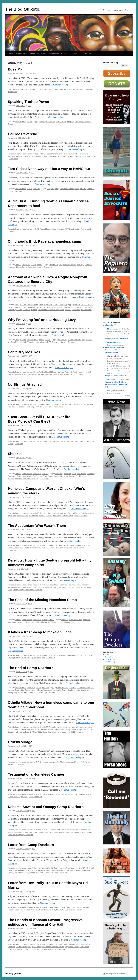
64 (106, 387)
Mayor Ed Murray (55, 307)
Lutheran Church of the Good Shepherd (22, 690)
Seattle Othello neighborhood (18, 732)
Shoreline (49, 516)
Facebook (69, 372)
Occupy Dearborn (68, 690)
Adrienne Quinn (58, 154)
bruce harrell (60, 727)
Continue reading (62, 85)
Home (11, 53)
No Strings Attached (25, 384)
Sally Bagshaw (32, 407)
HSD (20, 307)
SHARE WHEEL (14, 797)
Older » (128, 396)
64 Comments (86, 310)
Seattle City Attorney (35, 476)
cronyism (52, 794)
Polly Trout (35, 910)
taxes (63, 342)
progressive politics (72, 947)
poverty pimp (13, 693)
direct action (68, 441)
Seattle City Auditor (15, 310)
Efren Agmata (13, 307)
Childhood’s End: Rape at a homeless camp (45, 241)
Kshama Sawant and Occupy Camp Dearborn (46, 807)
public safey (12, 516)
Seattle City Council (82, 122)
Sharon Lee (76, 310)
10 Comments (69, 622)
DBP (34, 73)
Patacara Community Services (19, 910)
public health (37, 658)
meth (82, 513)
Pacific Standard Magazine (70, 189)
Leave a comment (15, 191)
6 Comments (38, 590)
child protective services (67, 265)
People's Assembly (66, 832)
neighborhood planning (62, 730)
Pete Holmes (77, 307)
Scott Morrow (73, 89)
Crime (17, 305)
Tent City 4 (91, 156)
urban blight (56, 732)
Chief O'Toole (84, 868)
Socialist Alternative (47, 949)
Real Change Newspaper (17, 407)
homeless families (20, 730)
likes (10, 375)
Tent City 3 (90, 89)
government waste (75, 340)
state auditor (76, 229)
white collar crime (79, 548)
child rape (80, 265)
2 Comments (13, 92)
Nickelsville (26, 265)
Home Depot (82, 372)
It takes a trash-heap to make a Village (40, 632)
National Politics (55, 53)
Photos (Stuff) (47, 655)
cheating (61, 372)
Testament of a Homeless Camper (36, 774)
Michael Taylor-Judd (45, 690)
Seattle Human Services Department (51, 310)
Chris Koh (65, 620)
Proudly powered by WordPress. (116, 974)
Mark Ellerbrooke (50, 156)
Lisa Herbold (37, 947)
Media (32, 53)
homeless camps (14, 587)
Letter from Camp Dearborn (31, 845)
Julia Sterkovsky (31, 832)
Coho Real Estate (76, 620)
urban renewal (67, 732)
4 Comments (78, 375)
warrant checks (68, 516)
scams (61, 375)
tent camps (57, 516)
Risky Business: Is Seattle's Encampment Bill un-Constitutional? (114, 350)
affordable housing (68, 944)
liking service (17, 375)
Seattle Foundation (50, 476)
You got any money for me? (115, 376)
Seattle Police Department (32, 267)
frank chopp (86, 585)
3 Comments (58, 407)
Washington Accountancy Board (27, 479)
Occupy (11, 873)
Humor (36, 372)
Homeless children (15, 267)
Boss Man (16, 69)
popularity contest (51, 375)
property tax (32, 622)
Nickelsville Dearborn (81, 907)
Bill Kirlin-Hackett (70, 154)
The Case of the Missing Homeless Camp (42, 600)
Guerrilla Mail (58, 513)
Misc (66, 53)
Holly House (79, 727)
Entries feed (109, 657)
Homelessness (21, 53)
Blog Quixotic (61, 122)
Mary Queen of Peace (72, 513)
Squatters (46, 688)
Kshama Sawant (43, 832)
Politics (36, 154)
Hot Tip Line (86, 53)
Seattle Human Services (55, 229)
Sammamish (34, 516)
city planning (70, 727)
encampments (54, 762)
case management (74, 585)
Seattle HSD (19, 548)
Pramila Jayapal (79, 832)
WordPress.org (110, 662)
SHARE (33, 89)
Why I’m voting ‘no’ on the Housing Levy (42, 320)
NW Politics (42, 53)
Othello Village (26, 658)
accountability (62, 340)
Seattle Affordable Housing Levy (33, 342)
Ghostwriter (109, 325)
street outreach (52, 873)
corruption (54, 89)
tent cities (24, 797)
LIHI (48, 189)
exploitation (60, 794)
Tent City (40, 89)
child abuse (54, 265)
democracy (59, 441)
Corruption (75, 53)
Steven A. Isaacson (56, 548)
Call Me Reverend (23, 134)
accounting (59, 474)
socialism (36, 949)
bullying (63, 868)
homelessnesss (27, 587)
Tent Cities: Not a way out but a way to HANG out (49, 169)
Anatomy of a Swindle (47, 122)
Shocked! (16, 454)
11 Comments (78, 732)
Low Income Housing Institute (38, 307)
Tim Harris (49, 407)
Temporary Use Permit (78, 156)
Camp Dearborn (61, 585)
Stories (40, 265)
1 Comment (71, 342)
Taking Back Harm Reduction (116, 339)
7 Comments (13, 159)
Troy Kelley (85, 229)
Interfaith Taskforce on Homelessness (30, 156)
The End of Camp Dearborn (31, 668)
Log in (107, 654)
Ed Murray (89, 265)
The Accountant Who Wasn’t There (37, 526)
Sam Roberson (23, 516)
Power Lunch (78, 441)
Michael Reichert (65, 587)
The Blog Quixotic (23, 9)
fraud (75, 372)
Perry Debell (90, 513)
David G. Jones (87, 305)
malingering (55, 189)
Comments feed (110, 659)
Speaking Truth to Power (29, 102)
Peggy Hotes (63, 89)
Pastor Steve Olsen (82, 690)
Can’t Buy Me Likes (24, 352)
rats (44, 658)
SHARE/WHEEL (63, 156)
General (27, 89)
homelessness (80, 545)
